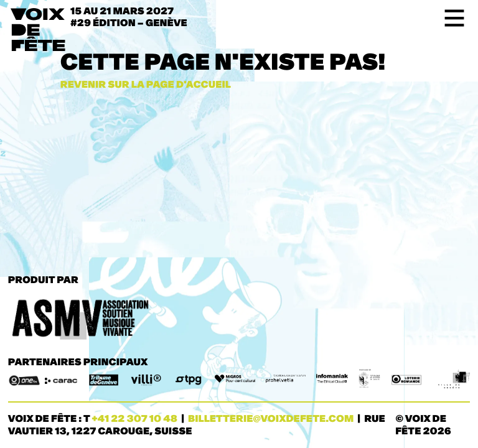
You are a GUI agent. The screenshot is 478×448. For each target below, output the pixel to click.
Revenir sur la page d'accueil (146, 85)
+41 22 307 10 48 (134, 419)
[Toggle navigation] (450, 18)
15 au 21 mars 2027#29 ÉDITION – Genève (132, 17)
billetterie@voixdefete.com (271, 419)
